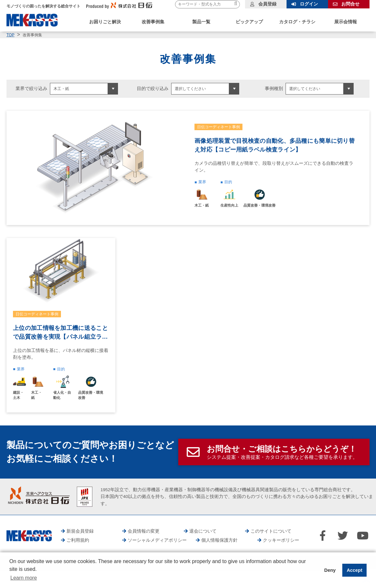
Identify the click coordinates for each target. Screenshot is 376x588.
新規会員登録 (80, 531)
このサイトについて (271, 531)
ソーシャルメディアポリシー (157, 540)
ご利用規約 (78, 540)
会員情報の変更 (144, 531)
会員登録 (267, 4)
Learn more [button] (24, 578)
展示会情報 (346, 22)
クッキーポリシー (281, 540)
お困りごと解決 (105, 22)
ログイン (309, 4)
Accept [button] (355, 570)
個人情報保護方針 (219, 540)
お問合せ (350, 4)
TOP (10, 35)
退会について (203, 531)
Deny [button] (330, 570)
